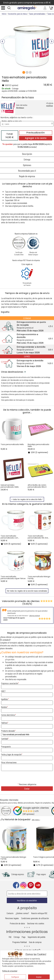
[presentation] (27, 777)
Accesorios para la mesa (8, 803)
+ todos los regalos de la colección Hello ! (27, 499)
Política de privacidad (10, 971)
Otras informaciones (9, 762)
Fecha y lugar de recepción (11, 754)
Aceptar (39, 977)
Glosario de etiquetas (33, 260)
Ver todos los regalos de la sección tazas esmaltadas (27, 591)
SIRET (3, 691)
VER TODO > (36, 820)
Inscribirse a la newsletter (27, 900)
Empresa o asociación (10, 683)
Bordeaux (20, 108)
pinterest (31, 885)
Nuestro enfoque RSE (19, 260)
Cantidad (4, 739)
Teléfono (4, 723)
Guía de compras (35, 942)
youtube (38, 885)
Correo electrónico (8, 715)
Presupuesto (6, 746)
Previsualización (36, 133)
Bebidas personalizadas (26, 803)
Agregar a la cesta (36, 138)
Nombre (4, 707)
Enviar (27, 789)
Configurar (15, 977)
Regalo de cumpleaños (43, 803)
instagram (23, 885)
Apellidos (5, 699)
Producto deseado (8, 731)
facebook (16, 885)
